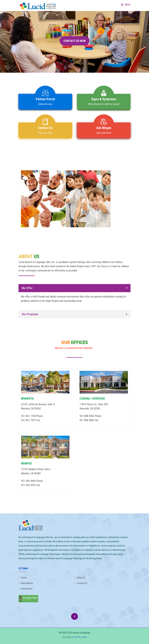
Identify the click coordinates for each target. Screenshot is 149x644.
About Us (80, 578)
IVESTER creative (80, 637)
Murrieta (59, 348)
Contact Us (81, 583)
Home (22, 578)
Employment (25, 589)
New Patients (26, 583)
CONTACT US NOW (74, 41)
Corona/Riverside (74, 348)
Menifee (89, 348)
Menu (126, 5)
